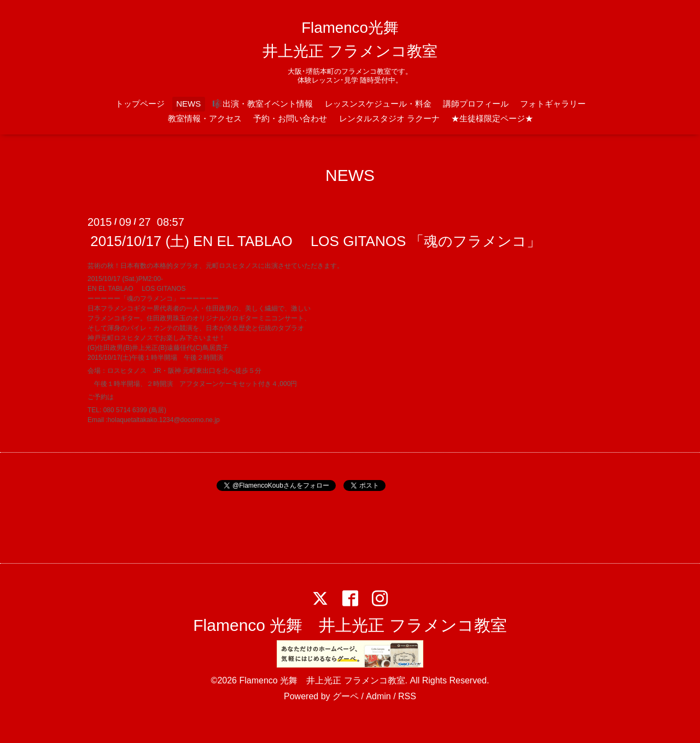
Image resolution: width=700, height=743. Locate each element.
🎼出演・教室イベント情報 (262, 104)
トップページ (140, 104)
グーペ (346, 696)
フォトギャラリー (553, 104)
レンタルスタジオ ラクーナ (389, 118)
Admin (378, 696)
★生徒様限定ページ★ (492, 118)
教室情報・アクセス (205, 118)
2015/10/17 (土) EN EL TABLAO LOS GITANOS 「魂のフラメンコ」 (316, 241)
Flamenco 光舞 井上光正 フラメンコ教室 (350, 625)
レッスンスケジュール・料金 (378, 104)
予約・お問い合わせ (290, 118)
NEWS (188, 104)
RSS (407, 696)
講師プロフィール (476, 104)
